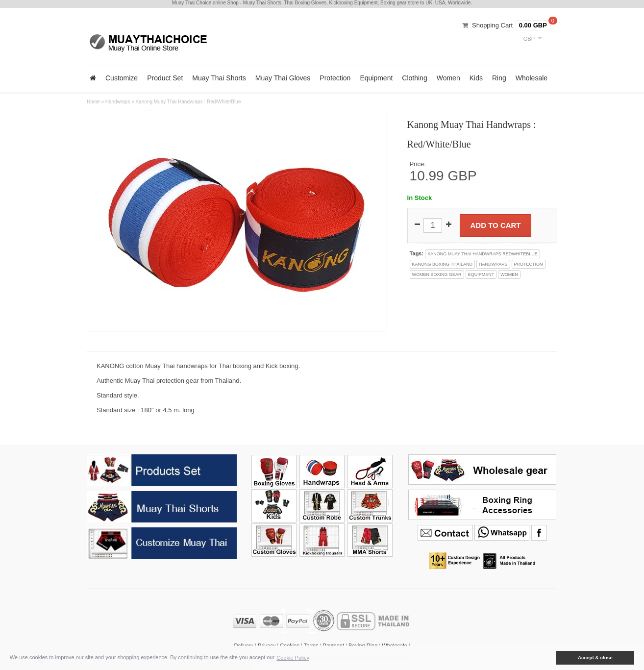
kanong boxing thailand (442, 264)
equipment (481, 274)
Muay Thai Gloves (283, 78)
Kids (476, 78)
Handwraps (118, 102)
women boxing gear (437, 274)
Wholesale (532, 78)
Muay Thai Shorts (219, 78)
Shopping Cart (492, 25)
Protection (335, 78)
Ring (499, 78)
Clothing (414, 78)
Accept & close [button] (595, 658)
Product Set (165, 78)
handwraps (493, 264)
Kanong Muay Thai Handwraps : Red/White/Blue (188, 102)
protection (529, 264)
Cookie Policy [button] (293, 658)
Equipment (376, 78)
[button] (549, 658)
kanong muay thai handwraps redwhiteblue (483, 254)
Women (448, 78)
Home (93, 102)
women (509, 274)
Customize (122, 78)
